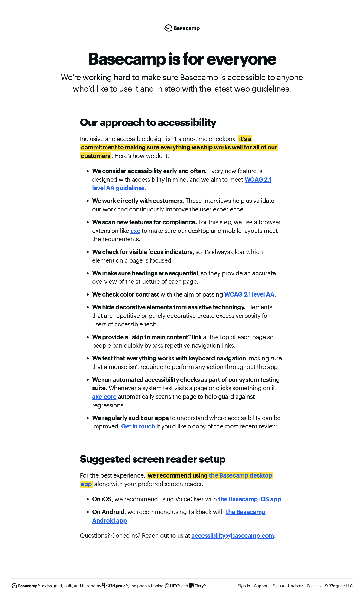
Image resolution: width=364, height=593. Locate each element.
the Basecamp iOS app (250, 499)
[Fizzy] (198, 586)
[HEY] (172, 586)
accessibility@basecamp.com (233, 535)
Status (278, 586)
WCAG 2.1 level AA (249, 294)
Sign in (244, 586)
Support (262, 586)
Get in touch (138, 426)
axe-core (104, 396)
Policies (314, 586)
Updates (295, 586)
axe (135, 230)
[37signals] (115, 586)
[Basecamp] (182, 28)
